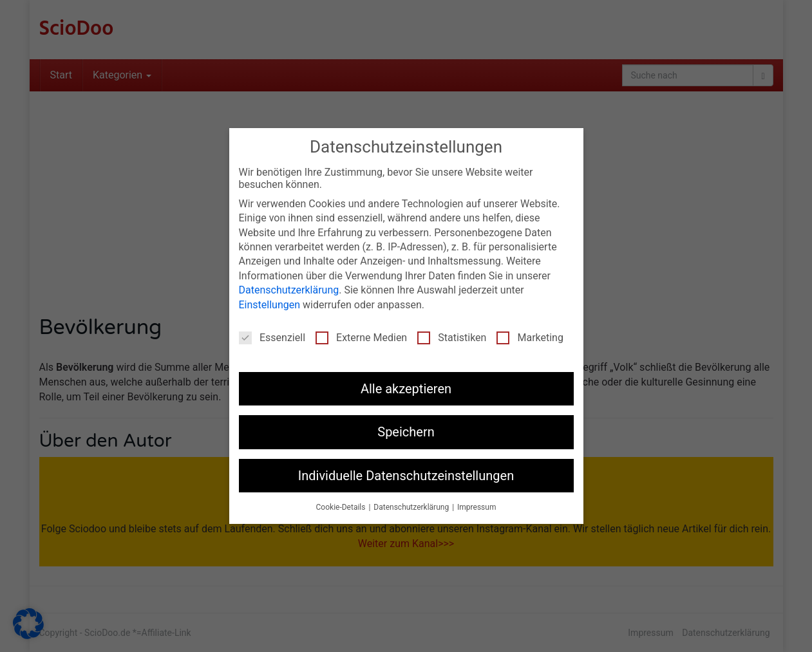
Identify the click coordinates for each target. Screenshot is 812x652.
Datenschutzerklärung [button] (412, 507)
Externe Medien (361, 338)
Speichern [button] (406, 432)
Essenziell (272, 338)
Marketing (530, 338)
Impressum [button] (477, 507)
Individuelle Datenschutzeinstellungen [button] (406, 476)
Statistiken (452, 338)
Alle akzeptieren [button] (406, 389)
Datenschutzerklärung (289, 290)
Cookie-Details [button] (342, 507)
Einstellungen (270, 305)
